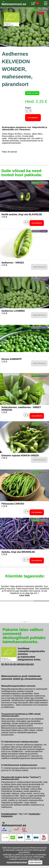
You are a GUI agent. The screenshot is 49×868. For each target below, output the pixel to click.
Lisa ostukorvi (33, 118)
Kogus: (28, 108)
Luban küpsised (35, 862)
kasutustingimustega (17, 862)
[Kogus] (28, 111)
